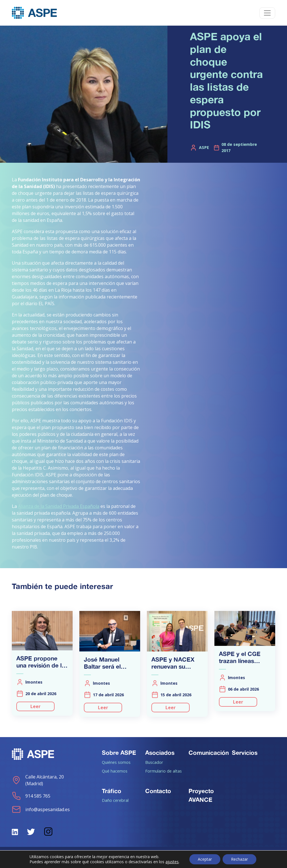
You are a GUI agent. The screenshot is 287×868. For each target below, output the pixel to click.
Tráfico (112, 791)
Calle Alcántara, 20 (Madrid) (38, 780)
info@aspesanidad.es (41, 809)
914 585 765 (31, 796)
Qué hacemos (115, 771)
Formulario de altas (163, 771)
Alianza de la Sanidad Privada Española (59, 506)
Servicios (245, 753)
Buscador (154, 762)
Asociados (160, 753)
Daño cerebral (115, 800)
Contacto (158, 791)
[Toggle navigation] (267, 13)
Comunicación (209, 753)
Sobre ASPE (119, 753)
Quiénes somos (116, 762)
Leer (35, 706)
